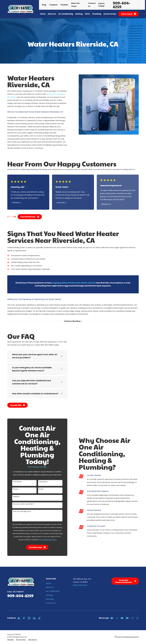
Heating (49, 595)
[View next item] (14, 217)
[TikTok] (39, 618)
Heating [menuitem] (79, 14)
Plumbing (50, 599)
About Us (50, 587)
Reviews (64, 5)
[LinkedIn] (34, 618)
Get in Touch (129, 14)
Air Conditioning (53, 591)
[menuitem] (10, 640)
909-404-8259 (122, 5)
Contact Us (51, 603)
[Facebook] (24, 618)
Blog (44, 5)
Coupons (53, 5)
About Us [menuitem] (52, 14)
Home (48, 583)
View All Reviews (30, 217)
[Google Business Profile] (19, 618)
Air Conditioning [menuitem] (66, 14)
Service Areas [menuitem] (110, 14)
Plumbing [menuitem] (97, 14)
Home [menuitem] (43, 14)
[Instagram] (29, 618)
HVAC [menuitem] (87, 14)
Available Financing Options (126, 581)
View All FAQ (15, 405)
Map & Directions (80, 585)
